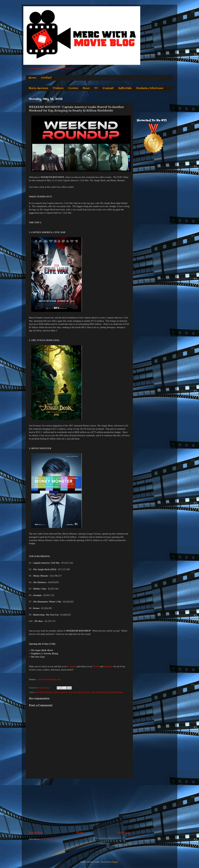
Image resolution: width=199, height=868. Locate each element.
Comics (73, 88)
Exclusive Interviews (150, 88)
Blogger (115, 862)
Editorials (125, 88)
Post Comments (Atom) (50, 839)
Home (32, 78)
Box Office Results (44, 692)
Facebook (72, 666)
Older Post (124, 833)
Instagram (108, 666)
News (86, 88)
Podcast (108, 88)
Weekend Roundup (115, 692)
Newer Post (36, 833)
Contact (46, 78)
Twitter (96, 666)
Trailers (58, 88)
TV (96, 88)
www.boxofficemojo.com (49, 679)
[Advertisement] (79, 805)
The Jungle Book (99, 692)
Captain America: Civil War (64, 692)
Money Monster (84, 692)
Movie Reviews (38, 88)
